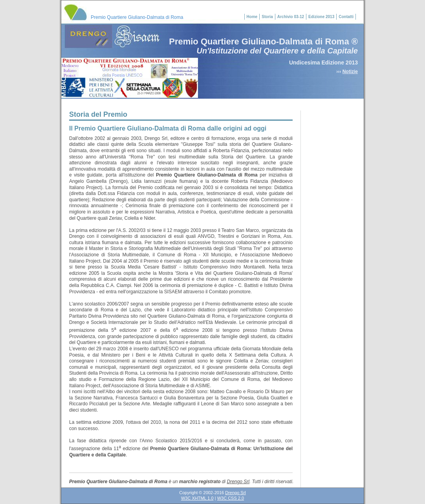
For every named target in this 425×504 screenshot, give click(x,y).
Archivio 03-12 (291, 17)
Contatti (346, 17)
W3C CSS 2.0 (231, 498)
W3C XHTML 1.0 (197, 498)
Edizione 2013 (321, 17)
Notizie (350, 72)
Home (252, 17)
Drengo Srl (238, 482)
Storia (267, 17)
